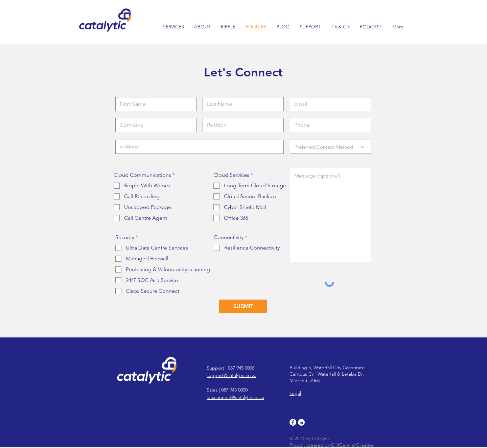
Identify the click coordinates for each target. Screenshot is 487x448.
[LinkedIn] (301, 422)
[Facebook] (293, 422)
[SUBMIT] (243, 306)
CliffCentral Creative (352, 445)
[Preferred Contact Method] (330, 147)
